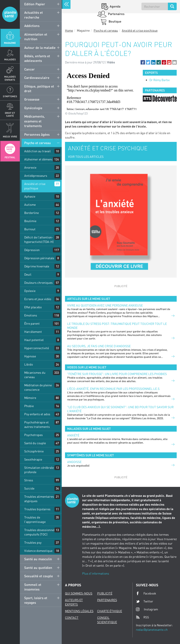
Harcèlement (33, 332)
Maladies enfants (10, 78)
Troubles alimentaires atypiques (39, 499)
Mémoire (30, 398)
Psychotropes (33, 435)
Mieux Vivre (10, 136)
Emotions (31, 315)
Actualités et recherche (33, 15)
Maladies (10, 59)
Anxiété (73, 435)
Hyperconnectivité (37, 348)
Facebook (146, 593)
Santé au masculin (38, 559)
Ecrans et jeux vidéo (38, 299)
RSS (142, 617)
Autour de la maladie (40, 48)
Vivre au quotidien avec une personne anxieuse (105, 305)
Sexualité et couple (39, 576)
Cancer (30, 69)
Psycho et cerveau (38, 143)
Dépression (32, 250)
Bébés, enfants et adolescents (37, 58)
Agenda (115, 6)
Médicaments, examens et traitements (34, 121)
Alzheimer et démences (40, 159)
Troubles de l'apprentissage (35, 519)
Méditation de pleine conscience (38, 387)
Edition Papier (35, 4)
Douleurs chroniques (38, 283)
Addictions (32, 26)
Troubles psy (33, 542)
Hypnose (30, 356)
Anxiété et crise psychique (35, 186)
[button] (143, 62)
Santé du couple (35, 443)
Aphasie (30, 196)
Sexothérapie (33, 459)
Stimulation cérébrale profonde (39, 470)
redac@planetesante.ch (152, 630)
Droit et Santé (10, 114)
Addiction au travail (37, 151)
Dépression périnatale (39, 258)
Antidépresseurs (36, 176)
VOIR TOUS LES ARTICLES (86, 157)
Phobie (29, 406)
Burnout (30, 229)
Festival (10, 157)
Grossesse (32, 99)
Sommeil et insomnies (33, 587)
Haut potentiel (34, 340)
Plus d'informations (96, 573)
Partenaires (116, 14)
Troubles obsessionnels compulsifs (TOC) (40, 532)
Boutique (115, 21)
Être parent (32, 323)
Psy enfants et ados (37, 414)
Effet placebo (33, 307)
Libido (29, 364)
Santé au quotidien (38, 568)
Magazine (10, 43)
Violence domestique (38, 551)
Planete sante (10, 14)
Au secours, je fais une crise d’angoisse (99, 346)
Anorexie (30, 167)
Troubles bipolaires (37, 509)
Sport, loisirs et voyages (36, 600)
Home (69, 30)
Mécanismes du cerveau (35, 375)
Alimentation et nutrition (36, 37)
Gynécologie (33, 108)
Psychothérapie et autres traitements (37, 424)
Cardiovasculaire (37, 78)
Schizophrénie (34, 451)
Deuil (28, 274)
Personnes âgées (37, 134)
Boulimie (30, 221)
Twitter (145, 601)
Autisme (30, 205)
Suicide (29, 488)
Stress (29, 480)
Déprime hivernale (37, 266)
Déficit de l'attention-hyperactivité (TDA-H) (39, 239)
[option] (160, 99)
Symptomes (10, 96)
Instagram (147, 609)
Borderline (32, 213)
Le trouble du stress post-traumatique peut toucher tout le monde (117, 326)
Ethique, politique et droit (39, 89)
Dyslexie (30, 291)
